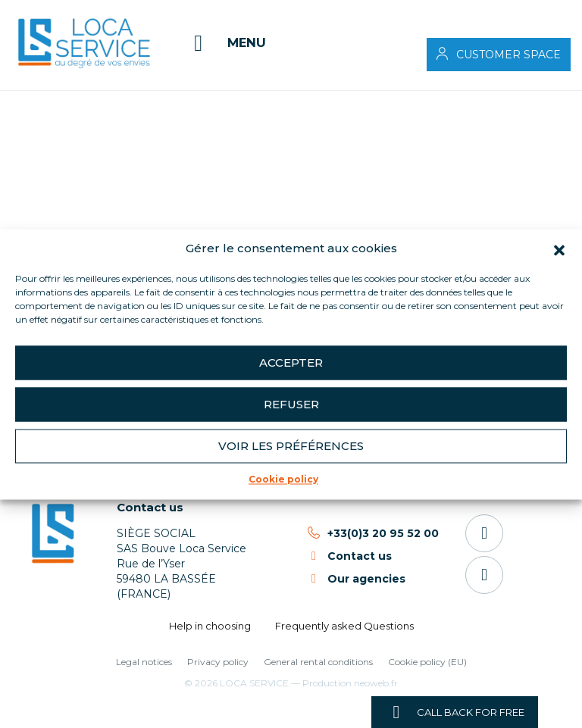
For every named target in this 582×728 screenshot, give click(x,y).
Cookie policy (283, 479)
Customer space (508, 55)
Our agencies (366, 579)
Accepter (291, 362)
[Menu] (225, 43)
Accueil (48, 102)
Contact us (150, 507)
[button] (559, 248)
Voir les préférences (291, 446)
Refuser (291, 404)
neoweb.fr (376, 683)
